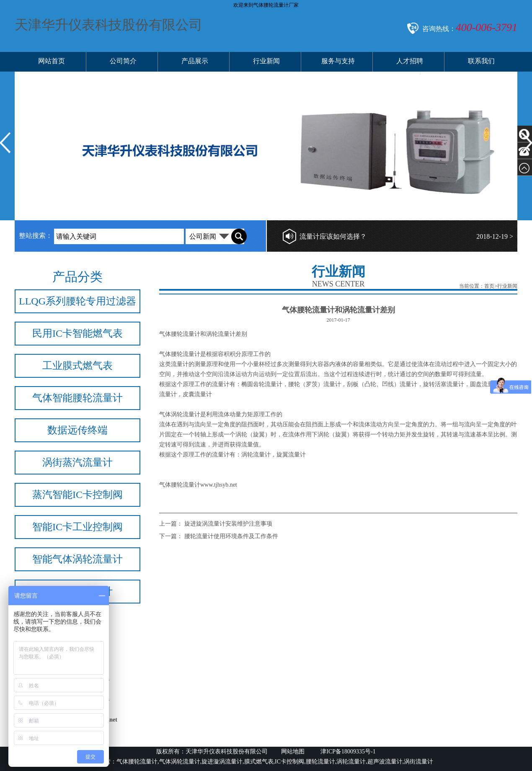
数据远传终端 (77, 430)
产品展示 (195, 61)
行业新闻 (266, 61)
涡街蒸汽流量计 (77, 462)
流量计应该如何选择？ (333, 236)
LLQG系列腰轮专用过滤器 (77, 301)
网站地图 (293, 752)
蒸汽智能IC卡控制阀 (77, 495)
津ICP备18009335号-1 (347, 752)
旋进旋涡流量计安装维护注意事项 (228, 524)
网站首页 (52, 61)
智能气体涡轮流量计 (77, 559)
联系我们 (481, 61)
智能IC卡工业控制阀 (77, 527)
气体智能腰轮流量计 (77, 398)
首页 (489, 286)
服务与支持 (338, 61)
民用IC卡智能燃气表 (77, 333)
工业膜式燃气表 (77, 366)
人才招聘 (410, 61)
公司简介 (123, 61)
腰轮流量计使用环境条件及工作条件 (231, 536)
